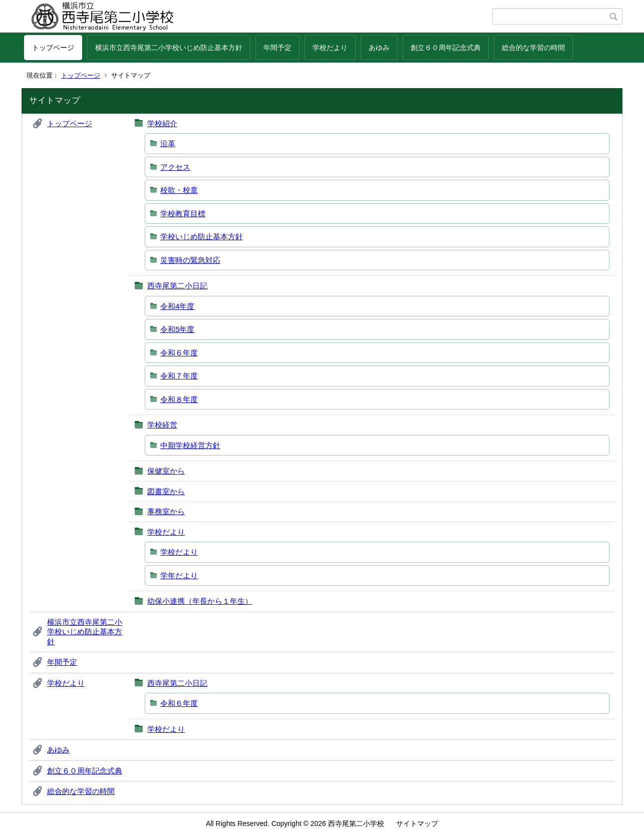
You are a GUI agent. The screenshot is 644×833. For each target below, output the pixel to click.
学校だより (330, 48)
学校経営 (162, 425)
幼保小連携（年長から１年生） (200, 601)
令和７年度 (179, 376)
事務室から (166, 511)
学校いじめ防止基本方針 (202, 237)
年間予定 (277, 48)
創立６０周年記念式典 (446, 48)
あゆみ (379, 48)
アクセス (175, 167)
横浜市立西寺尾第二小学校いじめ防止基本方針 (169, 48)
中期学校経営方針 (190, 445)
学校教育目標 (183, 214)
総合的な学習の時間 (533, 48)
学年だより (179, 575)
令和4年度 (177, 306)
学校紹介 (162, 123)
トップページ (53, 48)
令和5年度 (177, 329)
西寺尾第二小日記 (177, 286)
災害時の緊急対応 (190, 260)
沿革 (168, 143)
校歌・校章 (179, 190)
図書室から (166, 491)
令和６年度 (179, 353)
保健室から (166, 471)
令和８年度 (179, 399)
